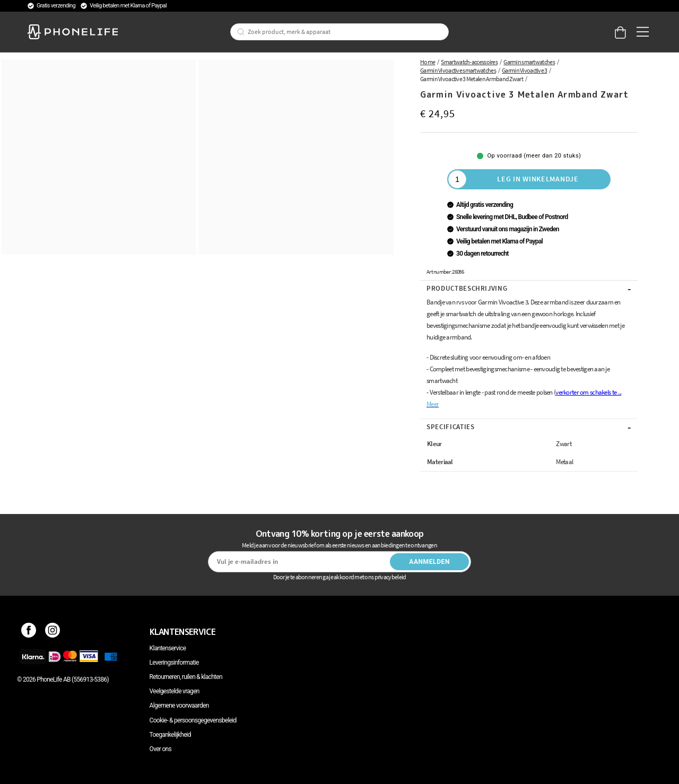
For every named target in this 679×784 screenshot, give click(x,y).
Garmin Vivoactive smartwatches (458, 70)
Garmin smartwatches (529, 62)
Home (428, 62)
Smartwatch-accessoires (469, 62)
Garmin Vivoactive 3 (525, 70)
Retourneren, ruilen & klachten (186, 677)
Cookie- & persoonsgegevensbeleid (193, 720)
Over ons (160, 749)
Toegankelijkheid (170, 735)
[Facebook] (29, 632)
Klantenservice (168, 648)
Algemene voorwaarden (179, 705)
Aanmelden (429, 562)
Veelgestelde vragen (175, 691)
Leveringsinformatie (174, 663)
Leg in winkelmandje (538, 179)
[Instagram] (53, 632)
